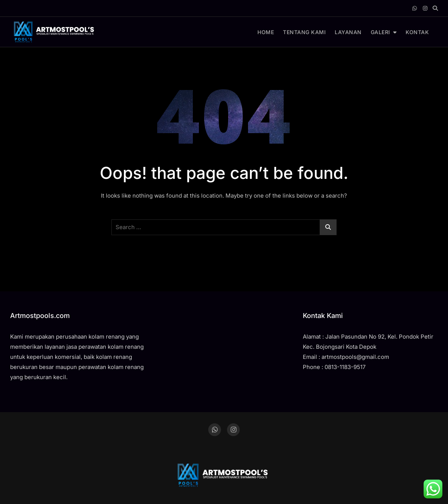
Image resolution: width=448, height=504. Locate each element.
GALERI (380, 32)
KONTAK (417, 32)
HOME (266, 32)
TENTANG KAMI (304, 32)
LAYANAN (348, 32)
